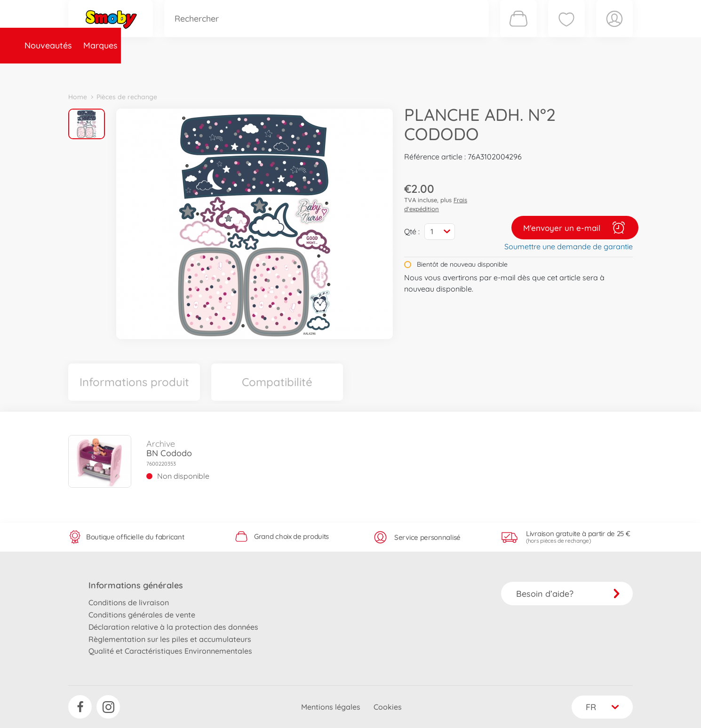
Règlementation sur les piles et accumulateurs (170, 639)
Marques (150, 72)
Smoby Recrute (577, 72)
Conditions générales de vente (142, 615)
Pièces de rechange (271, 72)
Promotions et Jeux (398, 72)
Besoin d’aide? (568, 594)
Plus (527, 72)
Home (78, 97)
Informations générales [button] (136, 585)
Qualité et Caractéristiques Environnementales (170, 651)
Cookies (388, 707)
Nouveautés (98, 72)
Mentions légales (331, 707)
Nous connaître (478, 72)
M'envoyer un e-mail (575, 228)
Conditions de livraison (129, 602)
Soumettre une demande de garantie (569, 246)
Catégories (200, 72)
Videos (334, 72)
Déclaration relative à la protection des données (173, 627)
